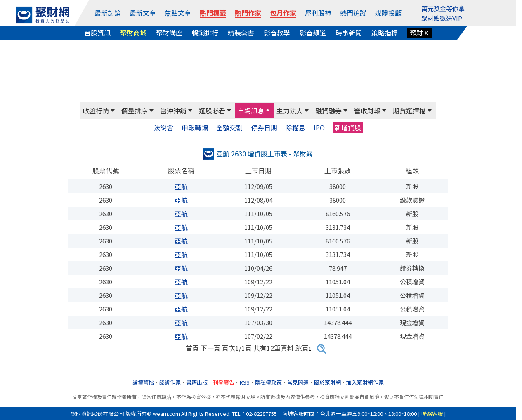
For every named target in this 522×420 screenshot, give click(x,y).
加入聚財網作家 (365, 382)
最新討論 (108, 13)
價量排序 (135, 111)
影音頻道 (313, 33)
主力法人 (290, 111)
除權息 (295, 128)
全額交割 (229, 128)
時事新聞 (349, 33)
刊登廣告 (224, 382)
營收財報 (367, 111)
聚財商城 (133, 33)
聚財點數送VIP (442, 18)
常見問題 (298, 382)
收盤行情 (96, 111)
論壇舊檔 (143, 382)
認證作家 (170, 382)
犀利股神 (318, 13)
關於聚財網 (327, 382)
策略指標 (385, 33)
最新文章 (143, 13)
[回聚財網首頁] (43, 15)
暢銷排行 (205, 33)
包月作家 (283, 13)
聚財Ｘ (420, 33)
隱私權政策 (268, 382)
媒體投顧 (388, 13)
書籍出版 (197, 382)
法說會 (163, 128)
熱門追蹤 (353, 13)
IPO (319, 128)
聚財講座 (169, 33)
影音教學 (277, 33)
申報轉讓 (195, 128)
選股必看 (212, 111)
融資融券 (328, 111)
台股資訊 (97, 33)
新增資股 (348, 127)
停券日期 (264, 128)
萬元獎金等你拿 (443, 8)
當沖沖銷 (173, 111)
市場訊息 (251, 111)
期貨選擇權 (409, 111)
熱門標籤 (213, 13)
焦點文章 (178, 13)
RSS (245, 382)
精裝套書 (241, 33)
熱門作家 (248, 13)
